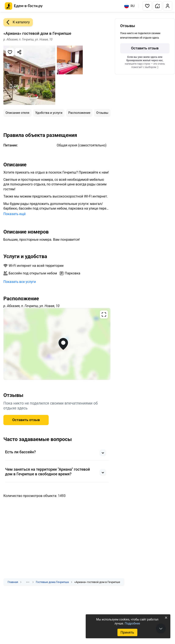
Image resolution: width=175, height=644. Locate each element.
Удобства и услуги (49, 113)
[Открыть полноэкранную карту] (57, 344)
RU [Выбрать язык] (129, 6)
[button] (147, 6)
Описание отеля (17, 113)
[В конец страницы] (161, 629)
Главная (13, 582)
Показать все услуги (20, 282)
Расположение (79, 113)
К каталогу (17, 22)
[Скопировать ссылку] (19, 52)
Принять (127, 632)
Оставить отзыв (26, 420)
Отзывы (102, 113)
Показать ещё (14, 214)
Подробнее (132, 623)
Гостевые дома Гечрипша (52, 582)
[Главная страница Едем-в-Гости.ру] (24, 6)
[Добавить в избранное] (10, 52)
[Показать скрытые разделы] (28, 582)
